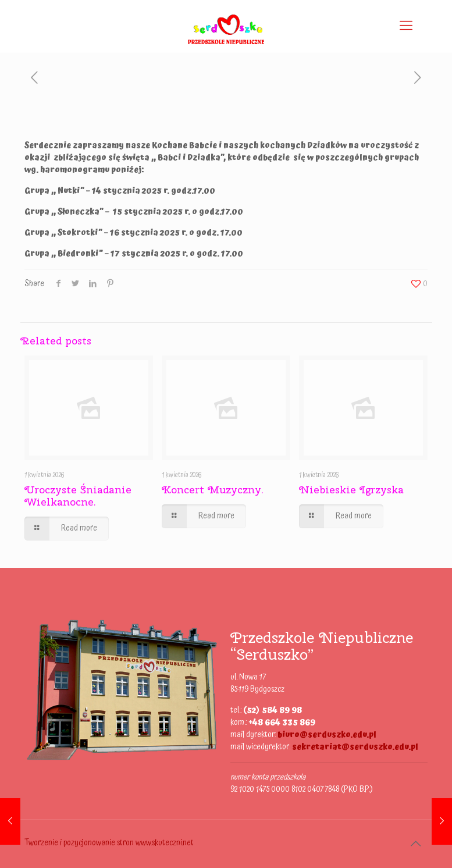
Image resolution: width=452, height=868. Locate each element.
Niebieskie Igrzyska (351, 490)
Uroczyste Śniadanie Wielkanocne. (78, 496)
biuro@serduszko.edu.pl (327, 735)
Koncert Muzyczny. (213, 490)
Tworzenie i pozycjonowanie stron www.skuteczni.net (109, 843)
